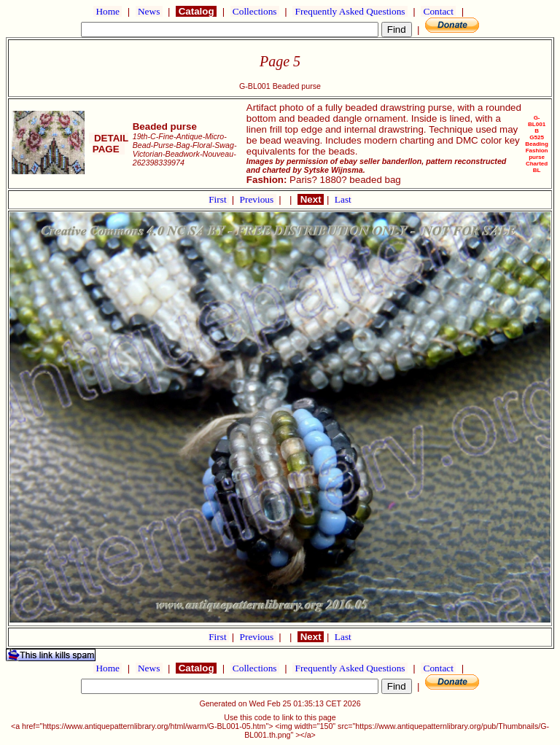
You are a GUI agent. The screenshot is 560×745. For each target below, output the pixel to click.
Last (343, 199)
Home (108, 11)
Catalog (196, 11)
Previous (258, 199)
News (149, 11)
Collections (255, 11)
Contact (438, 11)
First (219, 199)
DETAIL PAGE (109, 144)
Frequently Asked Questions (350, 11)
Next (311, 199)
